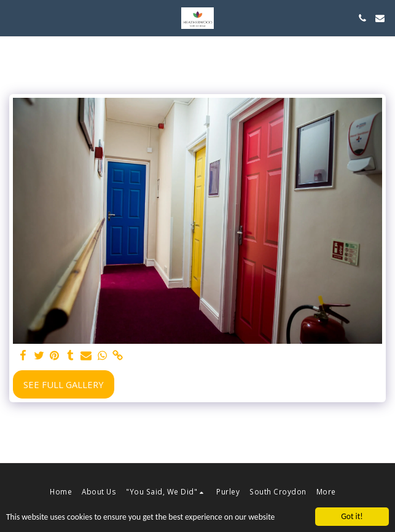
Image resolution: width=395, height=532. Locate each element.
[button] (14, 18)
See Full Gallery (64, 384)
